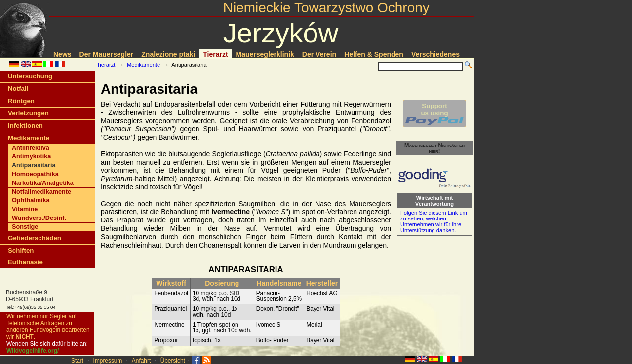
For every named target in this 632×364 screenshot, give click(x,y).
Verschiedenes (435, 54)
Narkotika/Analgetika (43, 183)
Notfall (18, 89)
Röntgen (21, 101)
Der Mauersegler (107, 54)
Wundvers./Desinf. (39, 218)
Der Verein (319, 54)
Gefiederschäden (35, 238)
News (62, 54)
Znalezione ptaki (168, 54)
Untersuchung (30, 76)
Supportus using (434, 113)
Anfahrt (141, 361)
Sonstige (25, 227)
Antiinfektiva (31, 148)
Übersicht (173, 361)
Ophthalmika (31, 200)
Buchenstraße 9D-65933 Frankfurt (30, 296)
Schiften (21, 250)
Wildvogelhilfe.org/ (33, 351)
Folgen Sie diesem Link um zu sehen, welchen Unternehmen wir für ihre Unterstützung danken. (434, 221)
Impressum (108, 361)
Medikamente (143, 65)
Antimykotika (31, 156)
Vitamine (25, 209)
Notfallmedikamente (41, 192)
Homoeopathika (35, 174)
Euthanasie (25, 262)
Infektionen (25, 126)
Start (77, 361)
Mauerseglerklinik (265, 54)
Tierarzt (215, 54)
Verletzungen (28, 113)
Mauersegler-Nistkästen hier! (434, 148)
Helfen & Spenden (374, 54)
